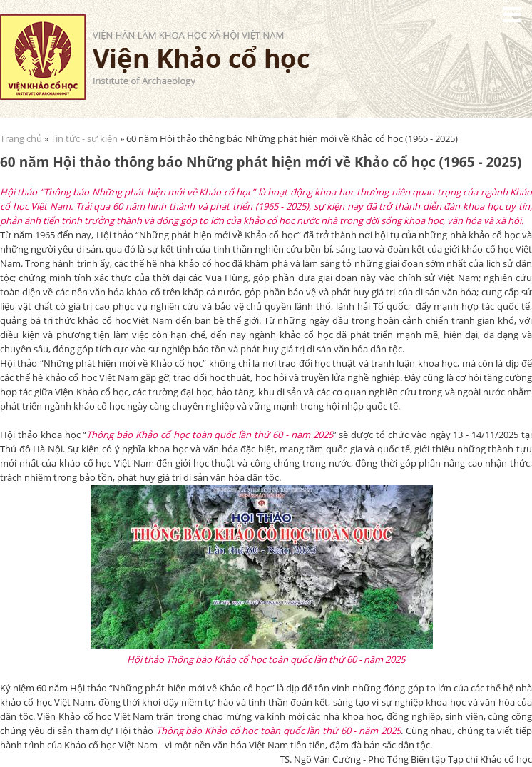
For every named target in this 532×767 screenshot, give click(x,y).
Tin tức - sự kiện (84, 138)
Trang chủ (21, 138)
